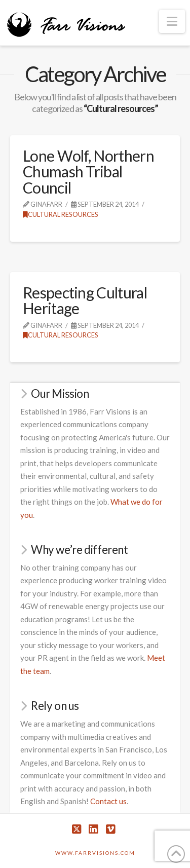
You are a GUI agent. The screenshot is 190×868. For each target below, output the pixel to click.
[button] (172, 21)
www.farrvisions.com (95, 853)
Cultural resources (61, 214)
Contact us (108, 801)
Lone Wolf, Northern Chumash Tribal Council (88, 172)
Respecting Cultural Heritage (85, 300)
